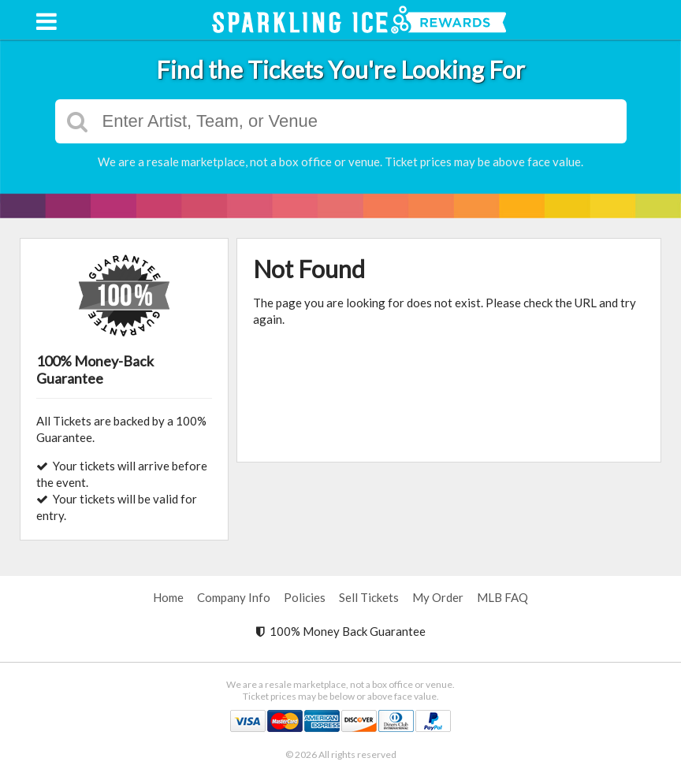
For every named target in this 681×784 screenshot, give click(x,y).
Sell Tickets (369, 597)
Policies (305, 597)
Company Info (234, 597)
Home (168, 597)
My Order (438, 597)
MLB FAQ (502, 597)
